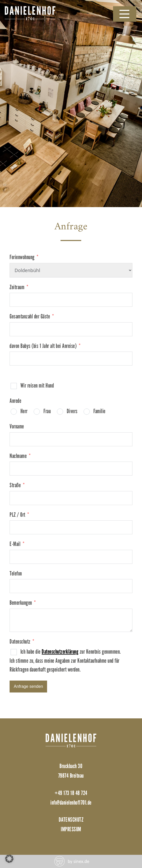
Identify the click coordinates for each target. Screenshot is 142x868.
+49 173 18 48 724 (71, 793)
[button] (9, 859)
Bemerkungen (21, 603)
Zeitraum (17, 287)
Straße (15, 485)
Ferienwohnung (22, 257)
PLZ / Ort (17, 515)
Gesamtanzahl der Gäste (30, 316)
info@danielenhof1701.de (71, 802)
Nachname (18, 456)
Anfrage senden (28, 686)
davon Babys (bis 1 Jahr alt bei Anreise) (43, 346)
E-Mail (15, 544)
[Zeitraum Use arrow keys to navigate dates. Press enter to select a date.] (71, 300)
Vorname (17, 426)
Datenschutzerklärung (60, 651)
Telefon (16, 573)
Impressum (71, 829)
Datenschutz (20, 641)
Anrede (15, 401)
